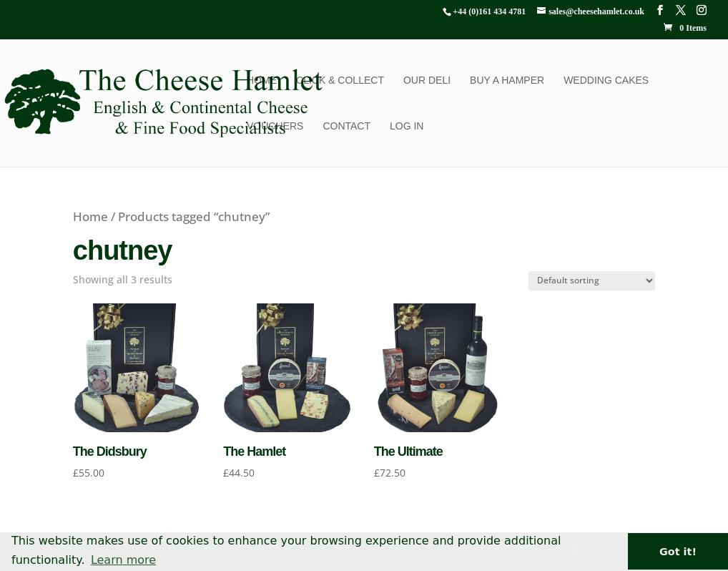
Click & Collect (340, 80)
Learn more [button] (123, 560)
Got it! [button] (678, 552)
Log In (407, 126)
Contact (346, 126)
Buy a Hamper (507, 80)
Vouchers (275, 126)
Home (262, 80)
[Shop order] (592, 281)
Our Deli (427, 80)
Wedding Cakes (606, 80)
